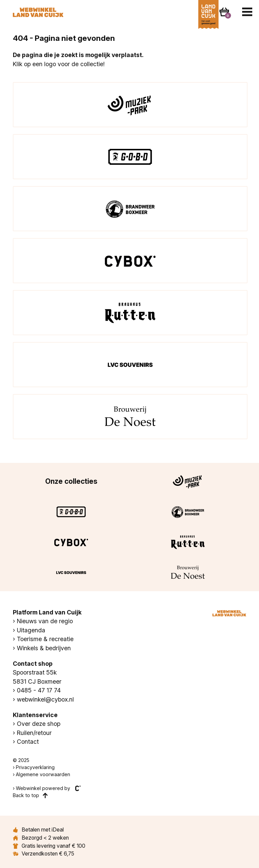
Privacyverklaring (35, 767)
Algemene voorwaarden (43, 774)
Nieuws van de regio (45, 621)
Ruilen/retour (34, 733)
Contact (28, 742)
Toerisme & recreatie (45, 639)
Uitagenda (31, 630)
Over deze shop (39, 724)
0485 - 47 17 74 (39, 690)
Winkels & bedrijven (44, 648)
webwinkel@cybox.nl (45, 699)
